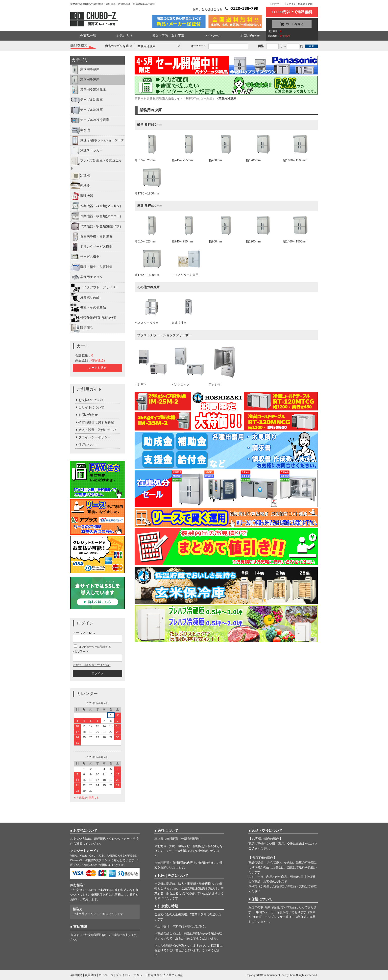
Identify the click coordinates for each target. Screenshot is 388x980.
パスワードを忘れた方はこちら (92, 665)
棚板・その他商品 (88, 308)
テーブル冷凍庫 (86, 110)
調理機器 (82, 196)
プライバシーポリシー (93, 437)
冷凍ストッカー (86, 151)
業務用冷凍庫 (85, 80)
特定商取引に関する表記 (95, 422)
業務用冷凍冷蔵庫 (88, 90)
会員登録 (90, 975)
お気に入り (124, 36)
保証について (86, 445)
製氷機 (80, 130)
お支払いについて (90, 400)
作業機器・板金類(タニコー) (96, 216)
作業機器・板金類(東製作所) (96, 227)
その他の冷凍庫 (148, 287)
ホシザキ (152, 366)
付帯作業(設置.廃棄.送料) (93, 318)
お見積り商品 (85, 298)
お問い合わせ (250, 36)
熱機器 (80, 186)
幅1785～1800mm (152, 181)
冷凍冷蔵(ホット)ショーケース (97, 141)
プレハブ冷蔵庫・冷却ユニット (96, 163)
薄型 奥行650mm (150, 125)
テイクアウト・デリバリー (95, 287)
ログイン (291, 4)
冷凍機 (80, 176)
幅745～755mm (189, 148)
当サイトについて (90, 407)
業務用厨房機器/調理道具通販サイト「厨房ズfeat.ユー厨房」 (175, 98)
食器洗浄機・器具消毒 (91, 237)
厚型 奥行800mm (150, 206)
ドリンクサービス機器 (91, 247)
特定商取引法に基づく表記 (166, 975)
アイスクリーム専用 (189, 263)
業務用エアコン (86, 277)
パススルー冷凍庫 (152, 311)
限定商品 (82, 328)
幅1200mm (263, 148)
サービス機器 (85, 257)
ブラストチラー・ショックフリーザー (164, 335)
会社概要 (76, 975)
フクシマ (226, 366)
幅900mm (226, 148)
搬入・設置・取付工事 (168, 36)
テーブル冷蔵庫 (86, 100)
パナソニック (189, 366)
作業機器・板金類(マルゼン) (96, 206)
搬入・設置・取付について (96, 430)
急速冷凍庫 (189, 311)
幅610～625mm (152, 148)
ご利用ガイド (277, 4)
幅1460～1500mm (300, 148)
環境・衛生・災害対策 (91, 267)
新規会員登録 (305, 4)
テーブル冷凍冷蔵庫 (90, 120)
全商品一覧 (88, 36)
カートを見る (97, 368)
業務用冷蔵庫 (85, 70)
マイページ (212, 36)
